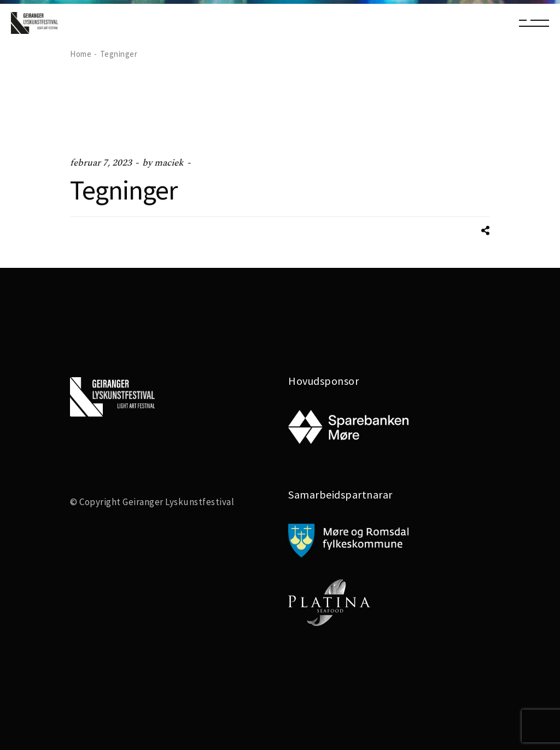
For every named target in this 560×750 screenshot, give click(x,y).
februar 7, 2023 (101, 163)
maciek (169, 163)
